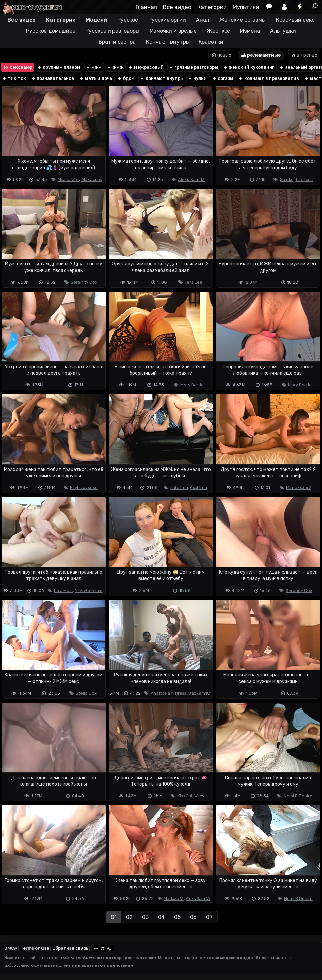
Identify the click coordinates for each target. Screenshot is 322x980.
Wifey (199, 796)
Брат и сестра (117, 42)
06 (193, 917)
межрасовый (146, 67)
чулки (197, 78)
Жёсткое (218, 31)
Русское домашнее (51, 31)
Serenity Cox (84, 282)
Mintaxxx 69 (298, 488)
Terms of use (35, 948)
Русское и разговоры (112, 31)
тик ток (14, 78)
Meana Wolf (68, 179)
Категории (212, 7)
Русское (128, 20)
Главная (146, 7)
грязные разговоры (193, 67)
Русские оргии (167, 20)
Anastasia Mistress (168, 693)
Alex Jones (92, 179)
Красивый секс (295, 20)
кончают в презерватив (269, 78)
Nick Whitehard (89, 590)
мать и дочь (96, 78)
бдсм (126, 78)
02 (129, 917)
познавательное (53, 78)
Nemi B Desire (298, 796)
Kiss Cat (185, 796)
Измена (250, 31)
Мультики (246, 7)
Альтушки (283, 31)
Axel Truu (198, 488)
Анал (203, 20)
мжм (94, 67)
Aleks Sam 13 (191, 179)
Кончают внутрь (167, 42)
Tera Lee (194, 282)
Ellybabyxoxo (84, 488)
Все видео (177, 7)
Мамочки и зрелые (173, 31)
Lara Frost (63, 590)
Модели (96, 20)
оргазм (223, 78)
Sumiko (287, 179)
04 (161, 917)
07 (209, 917)
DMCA (11, 948)
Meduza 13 (174, 899)
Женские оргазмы (243, 20)
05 (177, 917)
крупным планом (59, 67)
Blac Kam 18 (199, 693)
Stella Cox (86, 693)
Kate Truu (179, 488)
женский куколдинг (249, 67)
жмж (115, 67)
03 (145, 917)
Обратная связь (70, 948)
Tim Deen (304, 179)
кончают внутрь (161, 78)
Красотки (211, 42)
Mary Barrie (192, 385)
